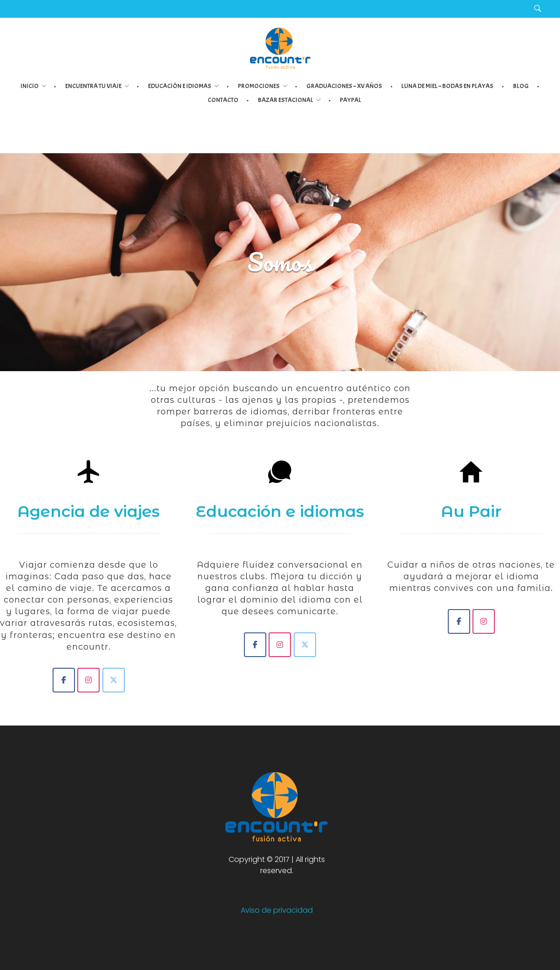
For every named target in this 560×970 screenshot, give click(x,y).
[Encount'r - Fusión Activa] (64, 680)
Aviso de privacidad (277, 910)
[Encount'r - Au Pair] (459, 621)
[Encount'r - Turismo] (88, 680)
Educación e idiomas (280, 511)
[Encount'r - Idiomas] (255, 645)
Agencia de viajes (88, 511)
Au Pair (471, 511)
